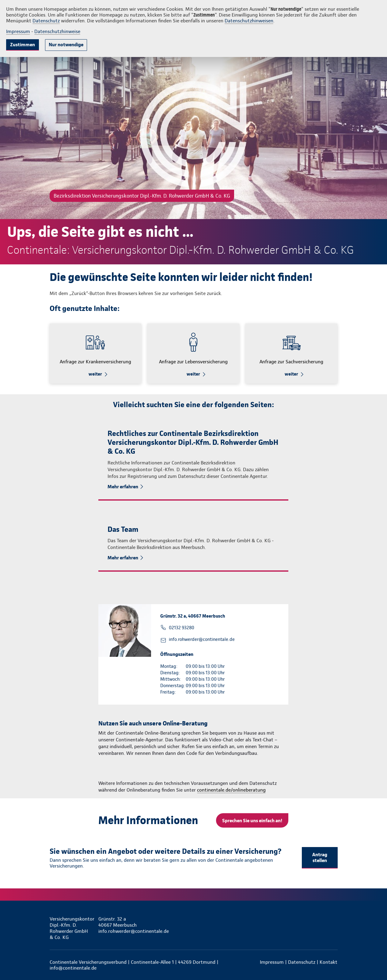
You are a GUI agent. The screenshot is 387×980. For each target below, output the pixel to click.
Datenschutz (46, 21)
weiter (95, 374)
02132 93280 (182, 628)
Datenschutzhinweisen (249, 21)
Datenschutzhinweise (57, 31)
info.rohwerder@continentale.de (202, 639)
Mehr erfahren (123, 487)
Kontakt (328, 962)
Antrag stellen (320, 857)
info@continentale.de (73, 968)
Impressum (18, 31)
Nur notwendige (66, 45)
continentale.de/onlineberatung (231, 790)
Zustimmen (23, 45)
